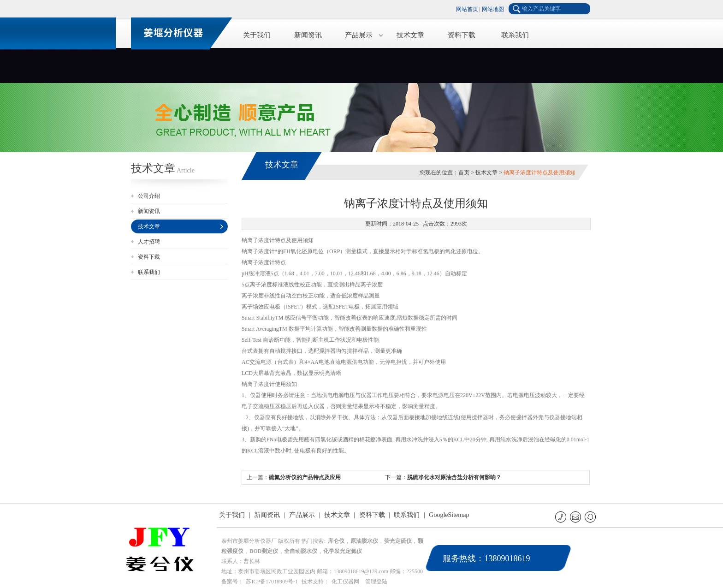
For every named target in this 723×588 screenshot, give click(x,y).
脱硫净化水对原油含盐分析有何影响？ (454, 477)
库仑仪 (336, 541)
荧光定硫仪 (398, 541)
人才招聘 (149, 242)
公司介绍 (149, 196)
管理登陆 (376, 582)
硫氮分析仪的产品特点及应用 (305, 477)
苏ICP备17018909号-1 (272, 582)
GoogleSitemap (449, 515)
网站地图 (493, 9)
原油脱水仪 (364, 541)
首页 (464, 172)
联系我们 (515, 35)
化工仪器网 (345, 582)
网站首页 (467, 9)
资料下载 (462, 35)
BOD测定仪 (264, 551)
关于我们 (257, 35)
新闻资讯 (308, 35)
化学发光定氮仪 (343, 551)
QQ (591, 517)
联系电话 (561, 517)
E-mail (576, 517)
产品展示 (359, 35)
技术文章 (410, 35)
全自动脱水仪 (301, 551)
